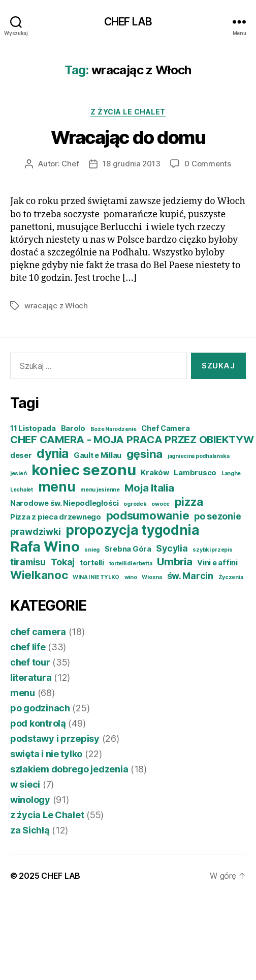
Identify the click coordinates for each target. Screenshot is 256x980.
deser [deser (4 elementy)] (21, 455)
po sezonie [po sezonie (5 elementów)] (217, 516)
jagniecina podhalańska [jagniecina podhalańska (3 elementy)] (199, 456)
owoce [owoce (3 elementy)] (161, 504)
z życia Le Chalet (128, 112)
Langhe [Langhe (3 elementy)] (231, 473)
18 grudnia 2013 (131, 164)
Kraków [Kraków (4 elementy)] (155, 473)
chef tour (30, 662)
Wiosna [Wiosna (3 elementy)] (152, 577)
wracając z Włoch (56, 306)
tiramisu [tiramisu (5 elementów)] (28, 562)
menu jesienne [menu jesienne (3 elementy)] (100, 490)
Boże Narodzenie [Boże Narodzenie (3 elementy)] (114, 429)
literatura (31, 678)
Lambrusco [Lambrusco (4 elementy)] (195, 473)
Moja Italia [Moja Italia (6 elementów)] (149, 488)
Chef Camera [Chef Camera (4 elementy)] (165, 428)
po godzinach (40, 708)
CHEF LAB (128, 22)
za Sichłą (30, 830)
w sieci (25, 784)
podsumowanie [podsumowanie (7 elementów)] (148, 515)
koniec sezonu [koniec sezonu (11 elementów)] (84, 470)
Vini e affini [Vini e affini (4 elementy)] (217, 563)
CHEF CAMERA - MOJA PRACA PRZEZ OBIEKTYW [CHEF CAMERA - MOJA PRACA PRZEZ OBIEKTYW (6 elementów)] (132, 439)
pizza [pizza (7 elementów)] (189, 501)
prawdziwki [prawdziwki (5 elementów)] (35, 531)
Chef (70, 164)
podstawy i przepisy (55, 739)
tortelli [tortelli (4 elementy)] (92, 563)
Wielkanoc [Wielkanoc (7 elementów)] (39, 575)
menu (23, 693)
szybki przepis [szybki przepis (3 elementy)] (212, 550)
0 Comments (207, 164)
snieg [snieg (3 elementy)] (92, 550)
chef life (28, 647)
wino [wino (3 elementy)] (131, 577)
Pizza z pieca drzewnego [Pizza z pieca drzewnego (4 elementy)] (56, 517)
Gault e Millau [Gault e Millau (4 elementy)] (98, 455)
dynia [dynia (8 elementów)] (53, 453)
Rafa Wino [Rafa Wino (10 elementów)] (45, 546)
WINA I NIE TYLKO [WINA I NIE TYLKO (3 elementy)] (96, 577)
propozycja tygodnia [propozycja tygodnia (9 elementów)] (133, 530)
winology (30, 800)
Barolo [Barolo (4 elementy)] (73, 428)
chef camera (38, 632)
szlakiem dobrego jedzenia (69, 769)
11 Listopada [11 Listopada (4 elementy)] (33, 428)
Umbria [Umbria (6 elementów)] (174, 561)
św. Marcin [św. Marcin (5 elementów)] (190, 576)
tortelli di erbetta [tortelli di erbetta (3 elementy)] (131, 564)
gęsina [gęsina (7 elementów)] (145, 454)
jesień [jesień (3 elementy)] (18, 473)
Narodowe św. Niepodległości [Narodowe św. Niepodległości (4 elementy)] (65, 503)
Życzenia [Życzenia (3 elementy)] (231, 577)
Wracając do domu (128, 137)
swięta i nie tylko (46, 754)
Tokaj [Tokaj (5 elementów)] (63, 562)
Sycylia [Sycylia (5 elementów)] (172, 548)
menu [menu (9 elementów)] (57, 487)
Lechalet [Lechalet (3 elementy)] (22, 490)
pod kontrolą (38, 723)
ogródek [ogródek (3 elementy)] (135, 504)
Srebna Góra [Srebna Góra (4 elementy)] (128, 549)
